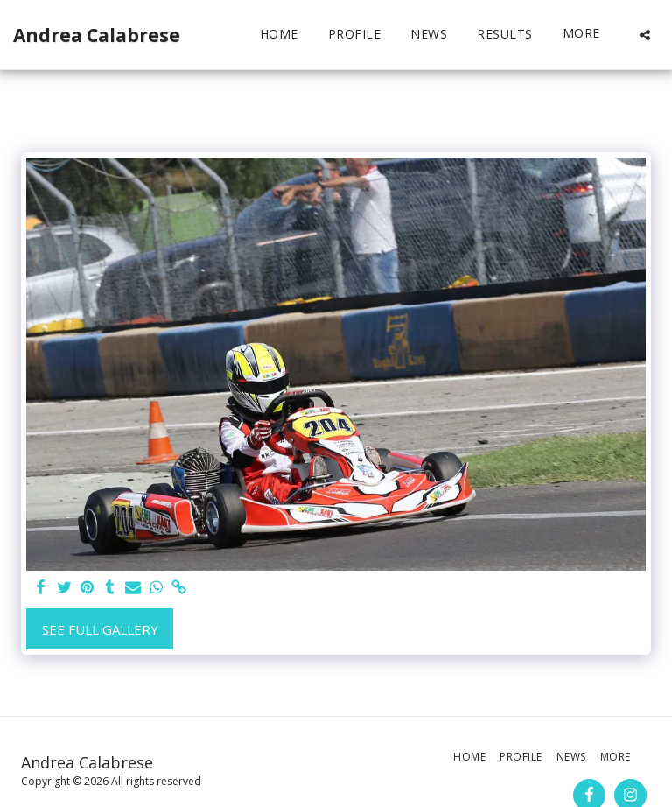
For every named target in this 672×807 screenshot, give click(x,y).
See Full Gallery (100, 629)
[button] (645, 35)
